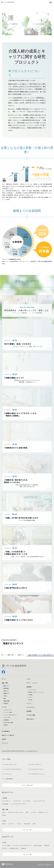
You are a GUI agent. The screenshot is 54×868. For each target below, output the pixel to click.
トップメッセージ (32, 690)
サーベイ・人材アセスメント (10, 715)
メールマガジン (31, 707)
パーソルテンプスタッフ (35, 764)
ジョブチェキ (17, 801)
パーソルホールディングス (9, 764)
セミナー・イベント (32, 683)
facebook (3, 672)
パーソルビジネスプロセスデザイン (12, 769)
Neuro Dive (27, 824)
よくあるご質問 (31, 715)
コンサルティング (8, 710)
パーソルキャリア (7, 774)
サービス (4, 707)
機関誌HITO (6, 693)
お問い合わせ (30, 719)
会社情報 (30, 695)
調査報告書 (6, 688)
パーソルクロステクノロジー (36, 769)
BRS (27, 812)
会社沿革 (30, 700)
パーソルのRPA (6, 845)
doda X (4, 815)
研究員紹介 (6, 703)
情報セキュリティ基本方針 (8, 735)
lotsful (4, 824)
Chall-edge (5, 804)
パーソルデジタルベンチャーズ (37, 774)
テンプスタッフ (6, 801)
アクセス (30, 697)
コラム (28, 679)
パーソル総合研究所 (8, 779)
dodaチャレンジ (43, 812)
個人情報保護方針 (6, 731)
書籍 (5, 698)
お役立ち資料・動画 (8, 722)
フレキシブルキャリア (39, 801)
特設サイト (21, 655)
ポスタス (4, 848)
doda (4, 812)
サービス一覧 (7, 717)
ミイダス (33, 812)
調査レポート (7, 686)
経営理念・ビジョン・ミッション (36, 692)
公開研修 (6, 725)
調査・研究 (11, 655)
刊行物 (5, 696)
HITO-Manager (38, 845)
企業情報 (29, 687)
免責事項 (4, 739)
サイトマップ (5, 743)
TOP (2, 655)
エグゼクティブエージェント (16, 812)
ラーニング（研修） (8, 712)
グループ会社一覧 (28, 785)
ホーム (4, 679)
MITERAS (47, 845)
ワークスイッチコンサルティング (22, 845)
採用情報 (29, 711)
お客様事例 (6, 720)
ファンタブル (27, 801)
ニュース (29, 703)
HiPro (34, 824)
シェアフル (11, 824)
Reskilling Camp (14, 848)
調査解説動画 (7, 701)
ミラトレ (19, 824)
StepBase (24, 848)
